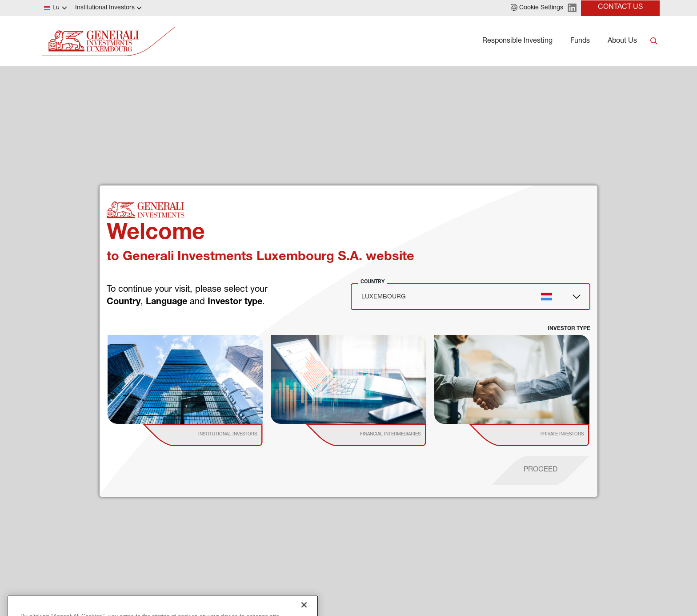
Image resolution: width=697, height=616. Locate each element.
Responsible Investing (517, 41)
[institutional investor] (216, 435)
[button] (537, 8)
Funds (580, 41)
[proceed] (541, 471)
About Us (622, 41)
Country (373, 282)
